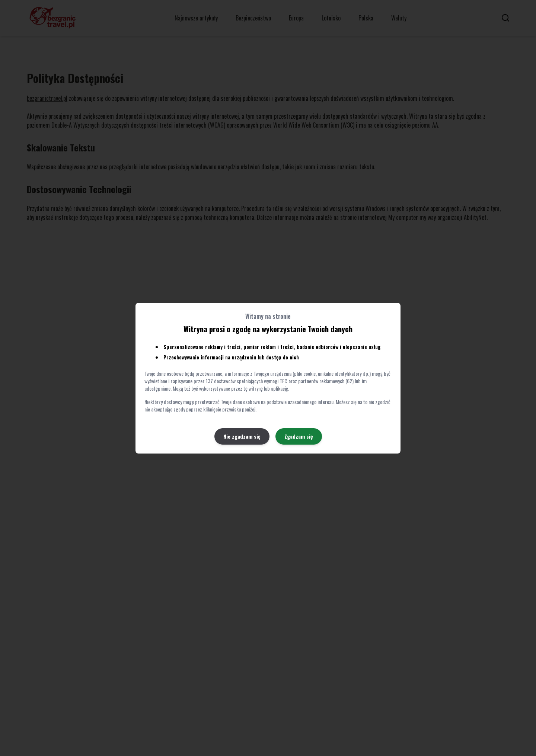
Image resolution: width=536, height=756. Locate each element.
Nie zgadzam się (242, 436)
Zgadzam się (299, 436)
